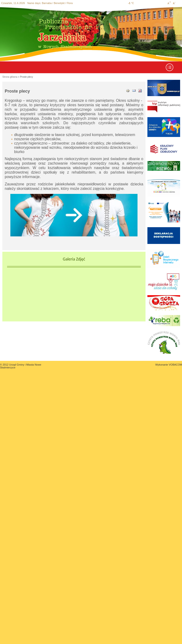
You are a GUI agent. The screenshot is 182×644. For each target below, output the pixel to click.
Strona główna (10, 77)
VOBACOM (175, 365)
